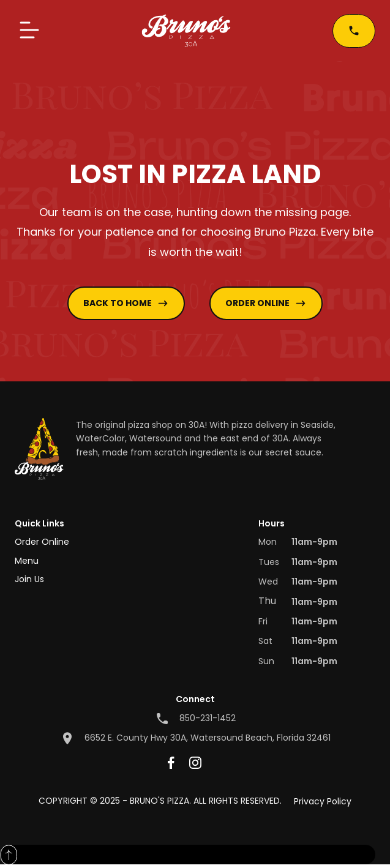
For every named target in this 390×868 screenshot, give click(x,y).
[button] (29, 31)
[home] (186, 31)
